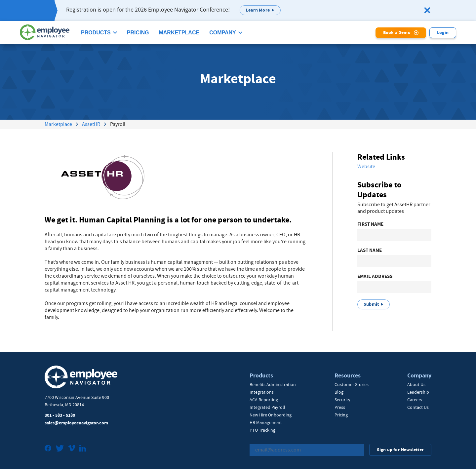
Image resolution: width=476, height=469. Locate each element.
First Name (370, 224)
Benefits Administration (273, 384)
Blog (339, 392)
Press (340, 407)
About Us (416, 384)
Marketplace (179, 33)
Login (443, 33)
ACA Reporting (264, 400)
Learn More (258, 10)
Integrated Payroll (267, 407)
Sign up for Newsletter (400, 450)
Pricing (138, 33)
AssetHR (91, 124)
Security (342, 400)
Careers (415, 400)
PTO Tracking (262, 430)
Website (366, 167)
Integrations (262, 392)
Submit (371, 304)
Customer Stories (352, 384)
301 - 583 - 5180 (60, 415)
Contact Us (418, 407)
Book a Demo (397, 33)
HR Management (266, 422)
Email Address (375, 276)
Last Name (370, 250)
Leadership (418, 392)
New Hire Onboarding (271, 415)
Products (96, 33)
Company (223, 33)
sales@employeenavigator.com (76, 423)
